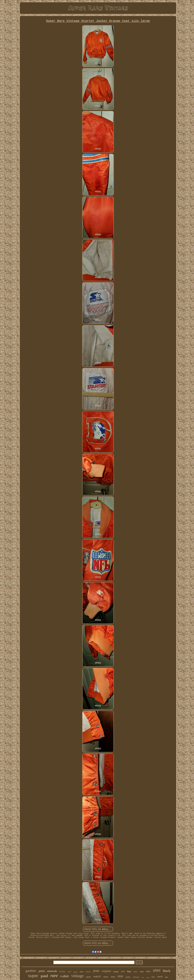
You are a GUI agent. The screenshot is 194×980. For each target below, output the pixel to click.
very (113, 977)
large (148, 977)
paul (44, 976)
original (106, 971)
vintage (77, 976)
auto (148, 971)
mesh (160, 977)
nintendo (52, 971)
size (120, 976)
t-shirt (65, 976)
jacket (128, 977)
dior (153, 977)
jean (96, 971)
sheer (106, 977)
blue (143, 977)
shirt (157, 970)
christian (136, 977)
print (42, 971)
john (167, 977)
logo (129, 971)
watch (97, 976)
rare (54, 976)
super (33, 976)
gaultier (31, 971)
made (81, 972)
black (167, 971)
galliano (88, 972)
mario (136, 972)
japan (89, 977)
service (62, 972)
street (69, 972)
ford (123, 971)
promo (75, 972)
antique (116, 972)
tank (142, 972)
